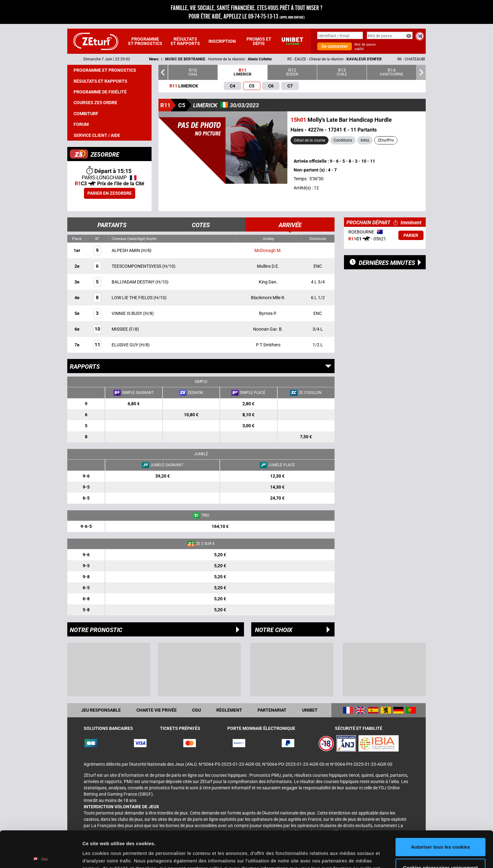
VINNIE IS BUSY (127, 313)
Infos (365, 140)
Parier (411, 235)
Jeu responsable (101, 710)
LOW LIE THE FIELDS (133, 298)
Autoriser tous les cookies (440, 809)
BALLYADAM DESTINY (133, 282)
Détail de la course (310, 140)
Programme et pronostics (145, 41)
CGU (197, 710)
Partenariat (272, 710)
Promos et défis (259, 41)
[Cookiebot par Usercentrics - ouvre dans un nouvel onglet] (41, 856)
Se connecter (335, 46)
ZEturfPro (386, 140)
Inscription (222, 41)
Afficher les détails (104, 856)
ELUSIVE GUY (125, 345)
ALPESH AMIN (126, 250)
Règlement (229, 710)
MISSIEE (120, 329)
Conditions (343, 140)
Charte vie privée (157, 710)
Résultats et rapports (185, 41)
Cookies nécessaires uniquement (440, 830)
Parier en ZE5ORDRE (110, 193)
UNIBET (310, 710)
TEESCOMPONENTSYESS (137, 266)
